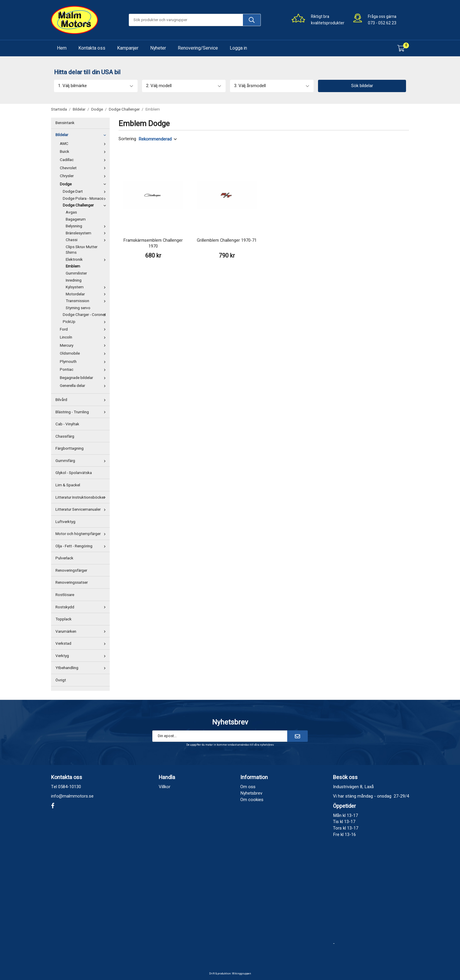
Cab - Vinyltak (67, 424)
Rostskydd (82, 607)
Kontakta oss (92, 48)
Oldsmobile (84, 353)
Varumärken (82, 632)
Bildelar (82, 135)
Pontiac (84, 370)
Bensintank (65, 123)
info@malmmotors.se (72, 796)
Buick (84, 152)
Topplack (64, 619)
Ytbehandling (82, 668)
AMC (84, 144)
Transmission (87, 301)
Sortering (127, 139)
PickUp (86, 322)
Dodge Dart (86, 192)
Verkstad (82, 644)
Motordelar (87, 294)
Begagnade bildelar (84, 378)
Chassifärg (65, 436)
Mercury (84, 346)
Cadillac (84, 160)
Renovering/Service (198, 48)
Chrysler (84, 176)
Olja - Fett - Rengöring (82, 546)
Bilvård (82, 400)
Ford (84, 329)
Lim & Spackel (68, 485)
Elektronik (87, 260)
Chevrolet (84, 168)
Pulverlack (64, 558)
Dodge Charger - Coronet (86, 315)
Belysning (87, 226)
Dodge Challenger (86, 205)
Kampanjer (128, 48)
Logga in (238, 48)
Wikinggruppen (242, 974)
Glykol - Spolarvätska (74, 473)
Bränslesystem (87, 233)
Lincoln (84, 337)
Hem (62, 48)
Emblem (73, 266)
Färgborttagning (70, 448)
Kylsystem (87, 287)
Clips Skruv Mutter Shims (82, 250)
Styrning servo (78, 308)
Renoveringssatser (72, 583)
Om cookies (252, 800)
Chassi (87, 240)
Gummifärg (82, 461)
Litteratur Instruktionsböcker (82, 497)
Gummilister (76, 273)
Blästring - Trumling (82, 412)
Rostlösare (65, 595)
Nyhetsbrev (251, 793)
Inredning (74, 280)
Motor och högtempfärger (82, 534)
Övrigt (61, 680)
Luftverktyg (65, 522)
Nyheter (158, 48)
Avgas (71, 212)
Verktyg (82, 656)
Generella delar (84, 386)
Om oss (248, 787)
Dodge (84, 184)
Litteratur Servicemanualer (82, 510)
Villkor (165, 787)
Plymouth (84, 362)
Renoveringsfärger (71, 571)
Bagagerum (76, 219)
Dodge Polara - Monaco (86, 199)
